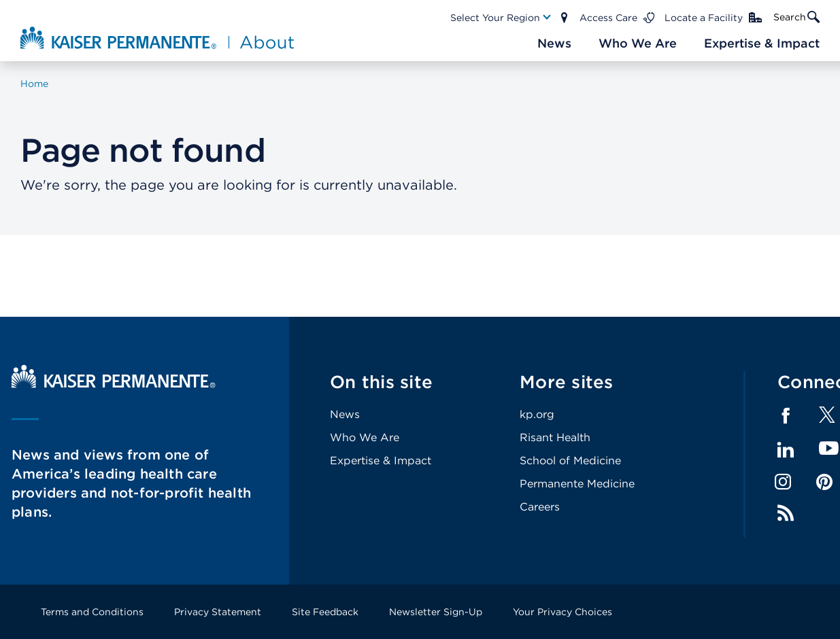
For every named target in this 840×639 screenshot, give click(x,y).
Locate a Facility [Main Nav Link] (704, 18)
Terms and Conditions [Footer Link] (92, 612)
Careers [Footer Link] (540, 507)
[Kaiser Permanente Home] (114, 384)
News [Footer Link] (345, 414)
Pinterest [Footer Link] (824, 482)
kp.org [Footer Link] (537, 414)
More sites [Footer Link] (567, 382)
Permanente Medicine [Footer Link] (577, 484)
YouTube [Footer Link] (829, 449)
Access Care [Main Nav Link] (608, 18)
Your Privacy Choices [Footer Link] (562, 612)
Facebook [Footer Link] (786, 416)
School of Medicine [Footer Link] (570, 461)
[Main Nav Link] (501, 18)
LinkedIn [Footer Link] (786, 450)
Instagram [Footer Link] (783, 482)
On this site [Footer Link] (381, 382)
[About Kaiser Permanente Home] (159, 37)
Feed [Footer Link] (786, 513)
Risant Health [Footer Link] (555, 437)
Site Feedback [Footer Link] (325, 612)
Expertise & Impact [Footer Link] (381, 461)
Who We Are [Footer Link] (365, 437)
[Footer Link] (827, 419)
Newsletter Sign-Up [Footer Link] (436, 612)
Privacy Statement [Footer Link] (218, 612)
